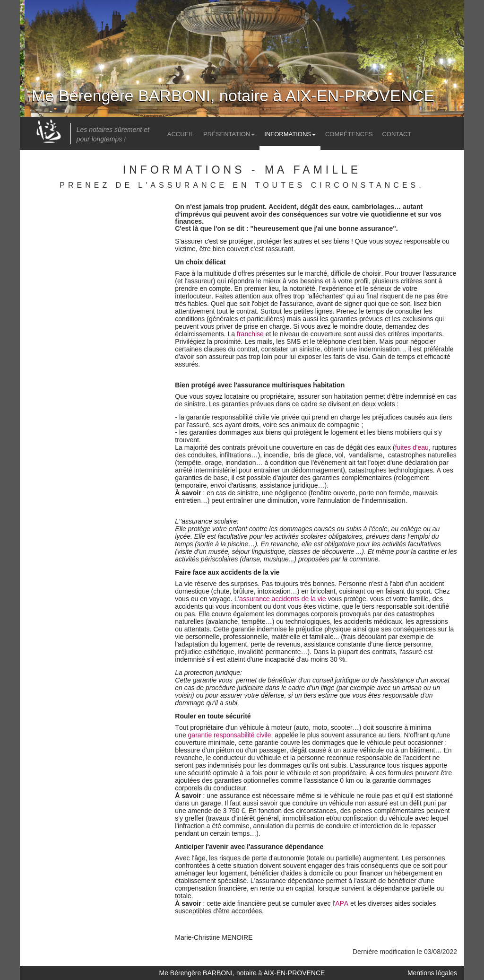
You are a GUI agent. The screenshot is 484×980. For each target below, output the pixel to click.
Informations (290, 134)
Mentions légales (432, 973)
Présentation (229, 134)
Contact (397, 134)
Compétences (349, 134)
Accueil (181, 134)
